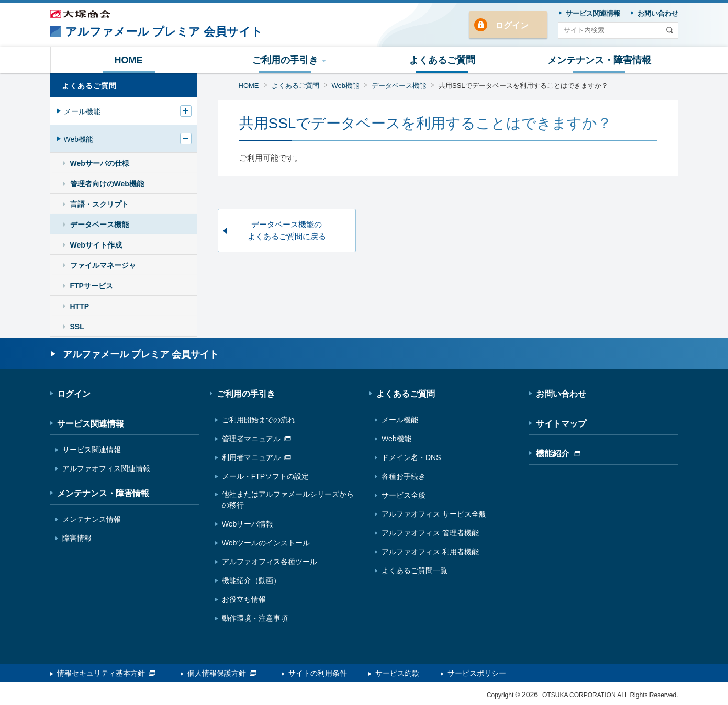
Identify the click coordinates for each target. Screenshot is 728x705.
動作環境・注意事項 (255, 618)
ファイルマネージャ (103, 265)
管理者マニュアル (256, 439)
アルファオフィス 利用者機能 (430, 552)
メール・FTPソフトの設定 (265, 476)
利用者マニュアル (256, 457)
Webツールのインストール (266, 543)
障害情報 (77, 538)
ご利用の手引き (246, 394)
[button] (286, 60)
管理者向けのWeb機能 (107, 184)
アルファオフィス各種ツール (270, 562)
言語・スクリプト (99, 204)
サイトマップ (561, 424)
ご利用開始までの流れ (259, 420)
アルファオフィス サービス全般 (434, 514)
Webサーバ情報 (248, 524)
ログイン (512, 25)
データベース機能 (399, 86)
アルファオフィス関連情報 (106, 468)
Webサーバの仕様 (100, 163)
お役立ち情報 (244, 599)
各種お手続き (404, 476)
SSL (77, 327)
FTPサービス (92, 286)
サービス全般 (404, 495)
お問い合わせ (561, 394)
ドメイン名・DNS (411, 457)
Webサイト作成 (96, 245)
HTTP (80, 306)
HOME (249, 86)
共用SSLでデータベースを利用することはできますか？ (523, 86)
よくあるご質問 (295, 86)
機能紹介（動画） (251, 580)
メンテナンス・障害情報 (103, 493)
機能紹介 (558, 454)
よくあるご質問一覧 (415, 570)
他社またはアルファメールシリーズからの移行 (288, 500)
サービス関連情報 (91, 424)
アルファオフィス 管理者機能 (430, 533)
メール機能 (82, 111)
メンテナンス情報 (92, 519)
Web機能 (346, 86)
